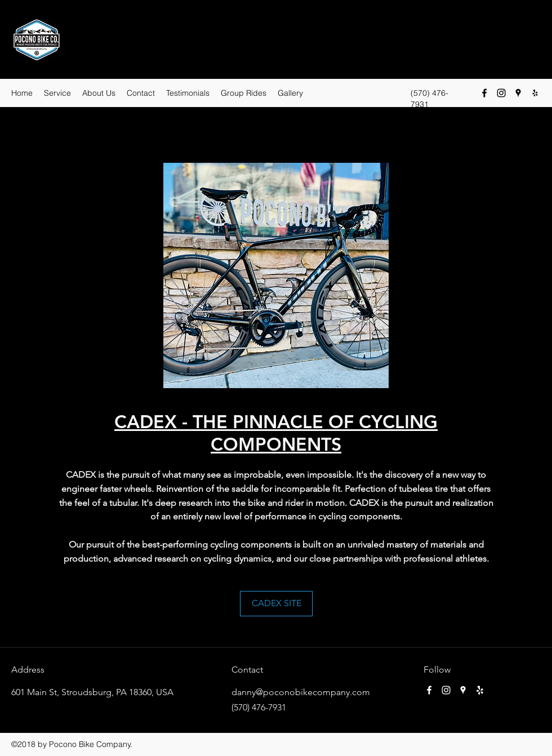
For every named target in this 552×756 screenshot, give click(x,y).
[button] (276, 275)
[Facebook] (484, 93)
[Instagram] (501, 93)
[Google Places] (518, 93)
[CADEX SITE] (276, 604)
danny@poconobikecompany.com (301, 692)
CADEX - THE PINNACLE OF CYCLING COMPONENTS (276, 433)
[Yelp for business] (535, 93)
